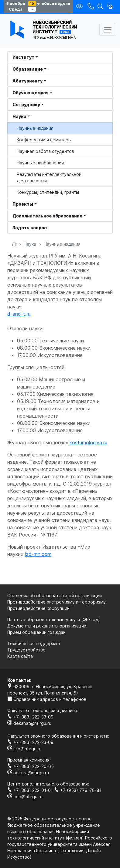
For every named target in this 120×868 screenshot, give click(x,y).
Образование (28, 69)
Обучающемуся (31, 93)
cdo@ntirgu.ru (25, 797)
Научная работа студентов (45, 151)
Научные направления (40, 163)
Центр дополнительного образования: (48, 784)
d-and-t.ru (19, 314)
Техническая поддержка (34, 643)
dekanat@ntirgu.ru (29, 723)
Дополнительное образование (47, 216)
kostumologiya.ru (88, 442)
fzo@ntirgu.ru (24, 749)
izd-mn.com (38, 554)
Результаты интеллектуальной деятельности (49, 177)
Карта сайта (20, 656)
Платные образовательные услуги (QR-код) (54, 619)
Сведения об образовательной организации (55, 595)
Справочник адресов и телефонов (47, 699)
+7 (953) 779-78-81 (78, 790)
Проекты (23, 204)
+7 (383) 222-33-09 (30, 717)
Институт (23, 57)
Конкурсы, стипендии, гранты (48, 192)
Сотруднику (26, 104)
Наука (19, 116)
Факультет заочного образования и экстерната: (58, 736)
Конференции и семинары (44, 140)
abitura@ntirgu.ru (28, 773)
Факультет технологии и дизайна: (43, 710)
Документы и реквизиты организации (47, 626)
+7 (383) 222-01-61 (31, 790)
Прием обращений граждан (36, 632)
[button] (110, 6)
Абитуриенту (27, 81)
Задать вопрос (30, 228)
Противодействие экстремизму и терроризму (57, 602)
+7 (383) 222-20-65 (31, 766)
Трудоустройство (26, 650)
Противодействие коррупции (38, 608)
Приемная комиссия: (29, 760)
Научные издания (35, 128)
